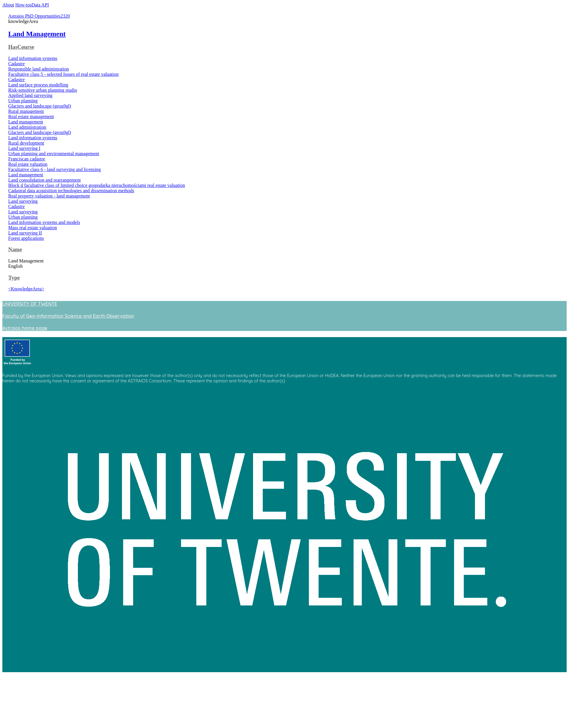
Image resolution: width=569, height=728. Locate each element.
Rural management (26, 111)
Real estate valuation (28, 164)
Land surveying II (25, 233)
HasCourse (21, 47)
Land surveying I (24, 148)
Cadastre (16, 64)
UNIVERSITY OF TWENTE (30, 304)
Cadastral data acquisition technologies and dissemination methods (71, 191)
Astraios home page (25, 328)
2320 (65, 16)
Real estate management (31, 117)
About (8, 5)
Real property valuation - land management (49, 196)
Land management (26, 122)
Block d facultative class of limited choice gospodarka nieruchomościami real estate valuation (97, 185)
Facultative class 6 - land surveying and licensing (55, 169)
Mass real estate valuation (33, 228)
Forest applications (26, 238)
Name (15, 249)
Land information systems (33, 58)
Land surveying (23, 201)
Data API (40, 5)
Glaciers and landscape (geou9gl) (40, 106)
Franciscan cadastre (27, 159)
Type (14, 278)
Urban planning (23, 101)
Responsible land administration (39, 69)
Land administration (27, 127)
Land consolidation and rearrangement (45, 180)
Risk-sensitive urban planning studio (43, 90)
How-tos (23, 5)
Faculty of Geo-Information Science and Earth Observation (68, 316)
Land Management (37, 34)
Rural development (26, 143)
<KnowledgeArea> (26, 289)
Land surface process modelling (38, 85)
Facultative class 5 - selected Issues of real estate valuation (63, 74)
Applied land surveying (30, 95)
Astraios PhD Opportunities (34, 16)
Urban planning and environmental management (54, 154)
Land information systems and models (44, 222)
